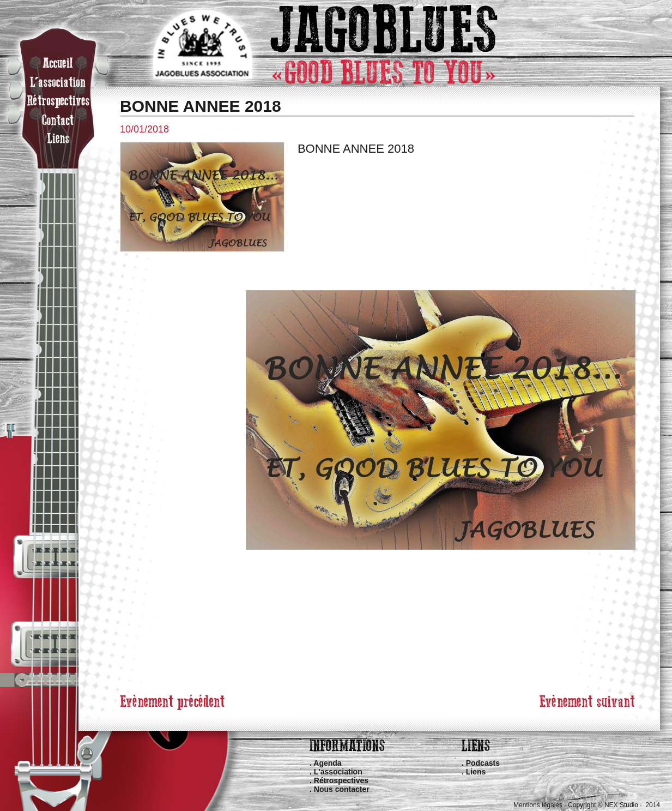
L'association (338, 772)
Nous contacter (342, 789)
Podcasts (483, 763)
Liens (476, 772)
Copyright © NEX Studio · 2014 (614, 805)
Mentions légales (538, 805)
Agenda (327, 763)
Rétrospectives (341, 780)
